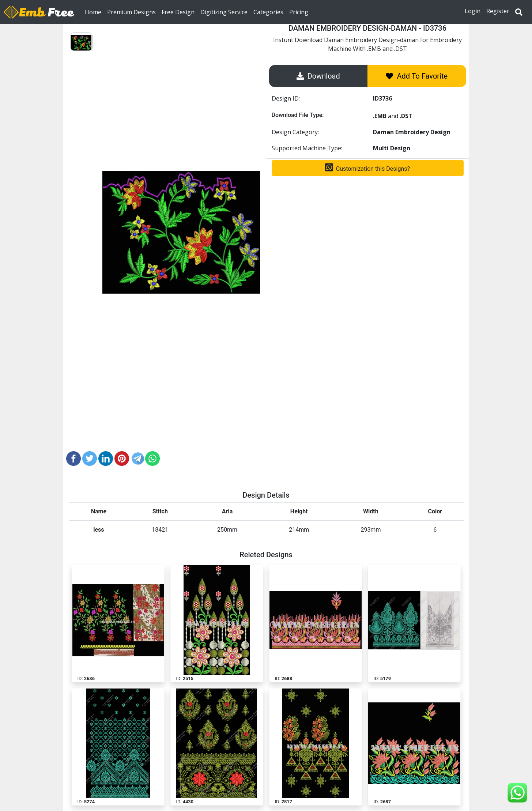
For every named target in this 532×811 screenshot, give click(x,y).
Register (498, 11)
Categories (268, 12)
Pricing (299, 12)
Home (95, 12)
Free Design (178, 12)
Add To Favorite (417, 76)
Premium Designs (131, 12)
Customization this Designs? (367, 167)
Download (318, 76)
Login (473, 11)
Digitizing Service (224, 12)
